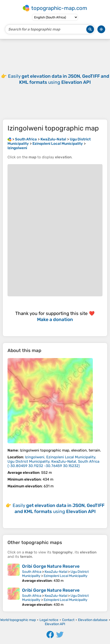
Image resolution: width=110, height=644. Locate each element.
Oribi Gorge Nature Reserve (51, 566)
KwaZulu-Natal (56, 572)
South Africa (32, 572)
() (53, 461)
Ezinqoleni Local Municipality (66, 576)
